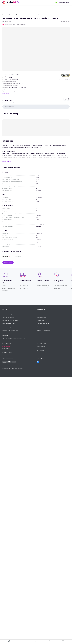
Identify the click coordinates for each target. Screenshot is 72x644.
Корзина (49, 643)
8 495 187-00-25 (7, 344)
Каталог (23, 643)
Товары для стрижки (9, 317)
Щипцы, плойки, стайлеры (10, 320)
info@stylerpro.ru (41, 347)
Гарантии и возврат (43, 324)
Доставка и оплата (42, 314)
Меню (63, 643)
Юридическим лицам (43, 327)
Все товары (64, 80)
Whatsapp (56, 2)
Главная (9, 643)
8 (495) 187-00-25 (65, 2)
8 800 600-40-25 (7, 353)
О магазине (40, 320)
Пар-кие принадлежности (10, 330)
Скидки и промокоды (43, 330)
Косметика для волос (9, 324)
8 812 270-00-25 (7, 348)
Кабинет (36, 643)
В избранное (68, 99)
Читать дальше (7, 162)
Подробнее (6, 94)
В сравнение (65, 99)
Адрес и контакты (42, 317)
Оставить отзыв (11, 25)
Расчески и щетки (8, 327)
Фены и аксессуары (8, 314)
